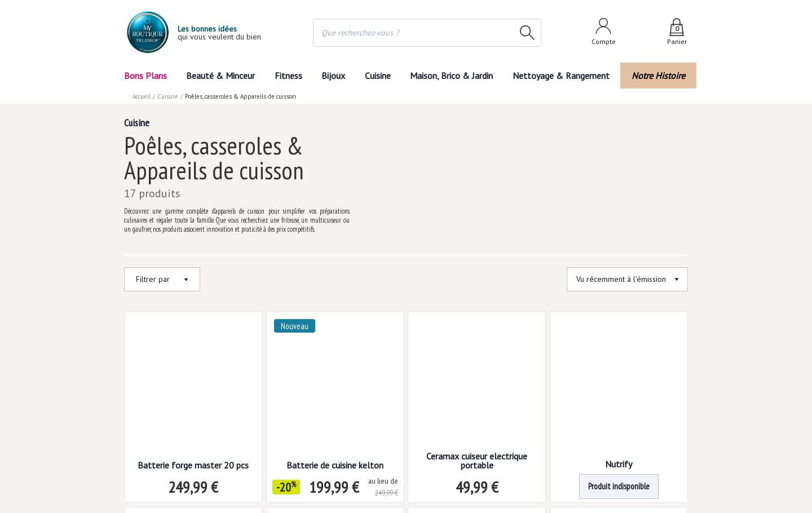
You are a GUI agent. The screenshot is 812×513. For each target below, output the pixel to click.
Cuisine (379, 75)
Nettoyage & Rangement (565, 75)
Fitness (286, 75)
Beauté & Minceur (219, 75)
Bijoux (332, 75)
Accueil (142, 96)
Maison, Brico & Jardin (457, 75)
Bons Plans (146, 75)
